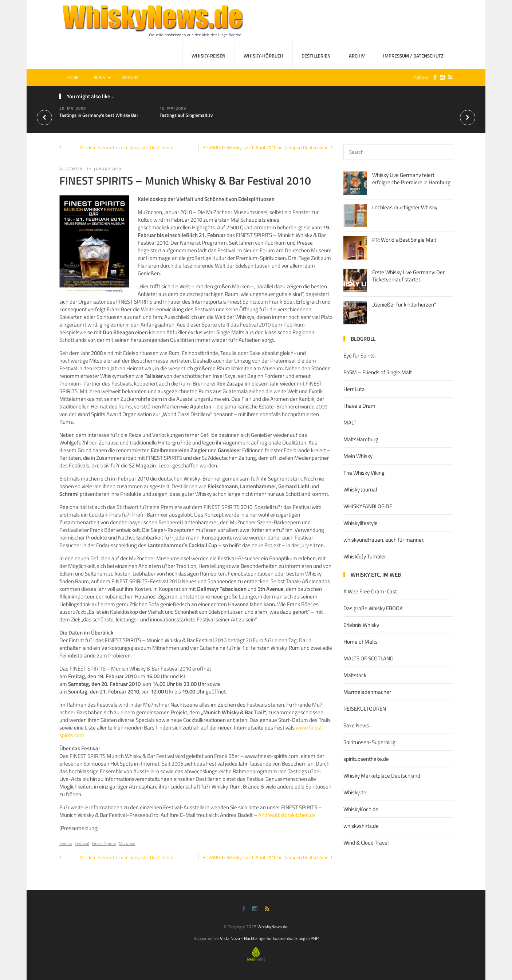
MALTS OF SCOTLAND (369, 658)
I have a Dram (359, 406)
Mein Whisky (358, 456)
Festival (82, 843)
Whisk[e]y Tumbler (365, 556)
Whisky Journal (360, 489)
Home (73, 77)
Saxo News (356, 725)
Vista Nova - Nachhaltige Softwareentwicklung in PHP (269, 938)
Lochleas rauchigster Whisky (405, 207)
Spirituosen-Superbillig (369, 742)
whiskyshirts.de (361, 826)
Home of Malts (361, 642)
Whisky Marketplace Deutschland (382, 776)
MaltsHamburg (361, 439)
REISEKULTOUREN (365, 709)
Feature (130, 77)
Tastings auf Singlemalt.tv (186, 115)
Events (66, 843)
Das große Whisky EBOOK (373, 608)
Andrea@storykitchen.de (287, 815)
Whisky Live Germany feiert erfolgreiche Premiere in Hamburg (411, 179)
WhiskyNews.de (272, 927)
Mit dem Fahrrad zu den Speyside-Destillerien (126, 147)
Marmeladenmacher (367, 692)
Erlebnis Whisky (361, 625)
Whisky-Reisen (208, 56)
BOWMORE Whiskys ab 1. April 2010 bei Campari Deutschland (265, 147)
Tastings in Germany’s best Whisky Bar (99, 115)
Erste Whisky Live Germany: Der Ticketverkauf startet (408, 276)
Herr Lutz (354, 389)
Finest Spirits (104, 843)
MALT (350, 422)
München (127, 843)
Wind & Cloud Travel (366, 843)
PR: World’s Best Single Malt (404, 240)
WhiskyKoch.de (361, 809)
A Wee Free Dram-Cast (370, 591)
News (99, 77)
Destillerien (316, 56)
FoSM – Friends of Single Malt (378, 372)
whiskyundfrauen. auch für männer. (384, 540)
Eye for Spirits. (360, 355)
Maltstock (355, 675)
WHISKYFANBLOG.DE (368, 506)
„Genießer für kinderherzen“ (404, 305)
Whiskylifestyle (361, 523)
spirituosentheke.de (366, 759)
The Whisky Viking (364, 473)
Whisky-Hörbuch (263, 56)
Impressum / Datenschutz (413, 56)
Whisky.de (355, 792)
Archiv (357, 56)
